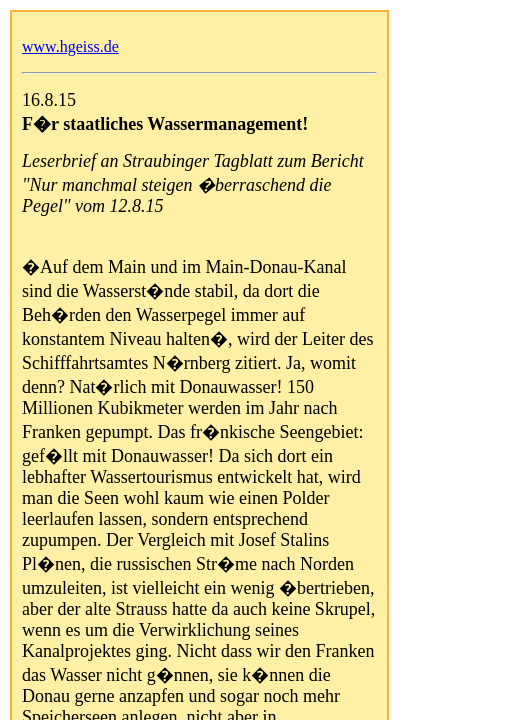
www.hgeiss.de (70, 46)
